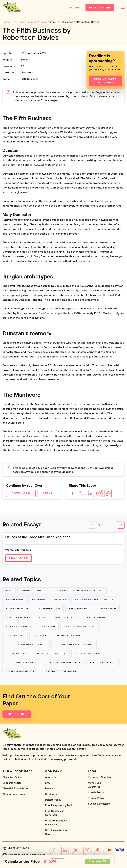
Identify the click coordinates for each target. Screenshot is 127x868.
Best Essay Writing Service (56, 832)
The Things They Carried (23, 662)
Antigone (39, 600)
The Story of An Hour (51, 653)
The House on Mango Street (26, 644)
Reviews (50, 789)
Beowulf (60, 600)
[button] (100, 525)
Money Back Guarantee (95, 785)
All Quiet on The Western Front (80, 591)
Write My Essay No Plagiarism (56, 823)
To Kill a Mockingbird (21, 671)
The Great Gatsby (68, 636)
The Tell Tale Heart (89, 653)
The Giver (40, 636)
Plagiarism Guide (12, 777)
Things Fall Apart (103, 662)
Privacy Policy (96, 798)
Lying (43, 618)
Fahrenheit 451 (50, 609)
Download (21, 493)
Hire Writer (100, 8)
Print (48, 493)
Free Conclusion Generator (55, 813)
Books (24, 60)
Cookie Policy (96, 793)
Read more (19, 558)
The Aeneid (48, 627)
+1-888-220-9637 (18, 848)
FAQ (48, 783)
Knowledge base (18, 771)
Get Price (17, 714)
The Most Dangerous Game (74, 644)
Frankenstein (78, 609)
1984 (9, 591)
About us (50, 777)
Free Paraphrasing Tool (58, 805)
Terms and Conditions (101, 777)
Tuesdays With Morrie (61, 671)
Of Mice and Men (96, 618)
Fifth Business (29, 79)
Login (74, 8)
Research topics (12, 783)
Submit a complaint (99, 804)
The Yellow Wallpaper (65, 662)
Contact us (52, 794)
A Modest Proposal (35, 591)
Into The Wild (106, 609)
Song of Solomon (19, 627)
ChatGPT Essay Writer (16, 789)
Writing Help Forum (14, 794)
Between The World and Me (94, 600)
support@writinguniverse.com (26, 855)
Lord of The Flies (18, 618)
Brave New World (18, 609)
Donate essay (53, 800)
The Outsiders (16, 653)
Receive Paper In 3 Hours (105, 81)
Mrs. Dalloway (66, 618)
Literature (27, 73)
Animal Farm (15, 600)
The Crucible (15, 636)
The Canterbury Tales (79, 627)
